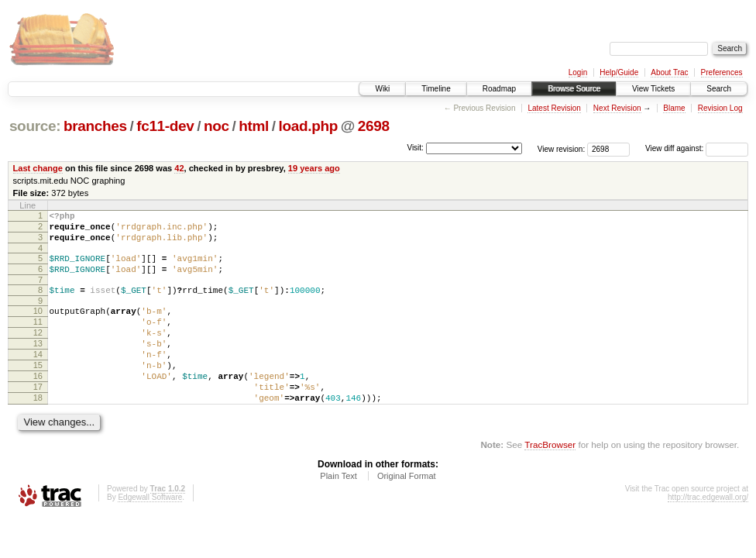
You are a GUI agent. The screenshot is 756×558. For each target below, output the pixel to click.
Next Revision (617, 108)
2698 (374, 126)
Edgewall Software (150, 532)
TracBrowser (550, 479)
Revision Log (720, 108)
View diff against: (697, 148)
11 (38, 338)
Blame (674, 108)
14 (38, 377)
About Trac (669, 72)
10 (38, 325)
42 (179, 168)
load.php (308, 126)
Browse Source (574, 89)
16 (38, 404)
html (254, 126)
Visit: (415, 148)
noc (216, 126)
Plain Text (338, 511)
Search (719, 89)
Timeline (436, 89)
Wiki (382, 89)
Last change (38, 168)
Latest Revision (554, 108)
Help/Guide (619, 72)
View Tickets (653, 89)
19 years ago (314, 168)
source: (35, 126)
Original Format (407, 511)
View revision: (562, 148)
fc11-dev (165, 126)
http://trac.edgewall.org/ (708, 532)
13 (38, 364)
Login (578, 72)
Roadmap (499, 89)
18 (38, 430)
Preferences (722, 72)
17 (38, 417)
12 (38, 351)
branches (95, 126)
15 (38, 391)
